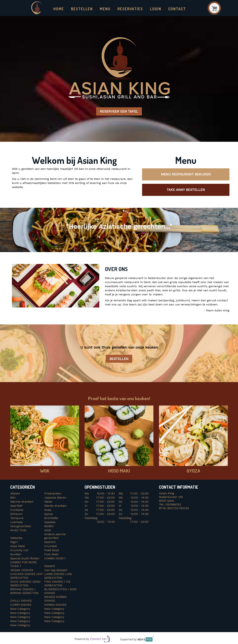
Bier (13, 498)
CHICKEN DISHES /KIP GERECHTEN (26, 576)
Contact (177, 9)
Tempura (17, 518)
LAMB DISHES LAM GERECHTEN (58, 576)
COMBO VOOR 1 (55, 559)
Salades (50, 522)
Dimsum (16, 514)
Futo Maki (51, 554)
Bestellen (82, 9)
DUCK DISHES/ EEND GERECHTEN (26, 584)
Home (59, 9)
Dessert (50, 566)
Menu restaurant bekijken (186, 174)
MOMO (49, 526)
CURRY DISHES (22, 605)
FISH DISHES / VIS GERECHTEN (57, 584)
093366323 (173, 505)
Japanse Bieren (55, 498)
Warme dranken (22, 502)
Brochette (51, 518)
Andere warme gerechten (55, 536)
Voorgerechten (21, 526)
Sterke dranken (55, 506)
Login (156, 9)
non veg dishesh (56, 570)
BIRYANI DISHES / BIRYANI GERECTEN (25, 591)
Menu (105, 9)
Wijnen (15, 494)
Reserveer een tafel (119, 112)
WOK (48, 530)
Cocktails (17, 510)
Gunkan (16, 554)
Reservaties (130, 9)
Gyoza (49, 514)
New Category (20, 609)
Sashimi (50, 542)
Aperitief (16, 506)
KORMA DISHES (56, 605)
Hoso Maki (18, 546)
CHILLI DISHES (22, 601)
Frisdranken (53, 494)
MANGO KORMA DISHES (55, 599)
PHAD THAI (18, 530)
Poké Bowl (52, 550)
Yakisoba (16, 538)
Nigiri (14, 542)
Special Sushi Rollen (25, 559)
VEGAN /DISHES (23, 570)
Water (48, 502)
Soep (48, 510)
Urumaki (51, 546)
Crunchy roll (19, 550)
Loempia (16, 522)
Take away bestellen (186, 190)
